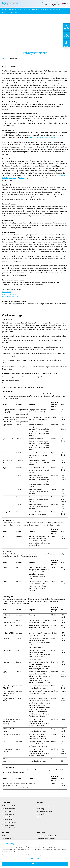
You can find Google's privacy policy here (44, 137)
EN (64, 4)
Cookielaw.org (7, 292)
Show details (35, 859)
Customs (55, 9)
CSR (3, 836)
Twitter (22, 178)
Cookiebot (39, 387)
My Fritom (55, 5)
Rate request (16, 12)
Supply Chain (33, 9)
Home (4, 9)
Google (18, 425)
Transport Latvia (8, 820)
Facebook (62, 175)
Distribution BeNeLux (9, 806)
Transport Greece (8, 814)
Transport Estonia (8, 817)
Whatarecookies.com (9, 294)
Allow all (35, 864)
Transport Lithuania (9, 822)
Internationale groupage (45, 806)
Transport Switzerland (10, 828)
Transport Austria (8, 825)
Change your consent (9, 383)
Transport (11, 9)
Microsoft (19, 568)
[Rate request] (66, 43)
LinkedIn (5, 178)
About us (5, 12)
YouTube (19, 615)
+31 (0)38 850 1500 (49, 2)
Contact (58, 2)
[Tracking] (66, 27)
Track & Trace (47, 5)
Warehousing (45, 9)
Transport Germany (9, 809)
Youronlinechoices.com (10, 297)
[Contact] (66, 35)
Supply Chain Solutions (44, 811)
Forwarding (21, 9)
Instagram (12, 178)
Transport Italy (7, 811)
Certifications (7, 839)
